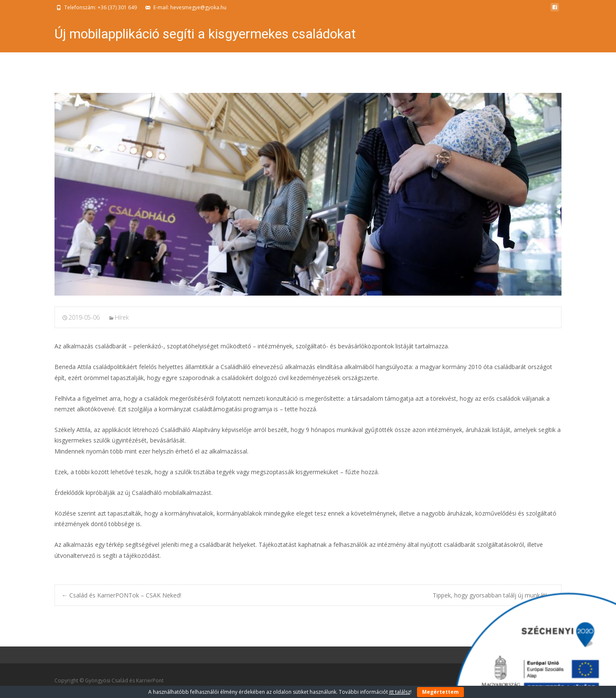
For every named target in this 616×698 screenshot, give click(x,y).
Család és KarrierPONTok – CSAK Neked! (121, 595)
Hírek (122, 317)
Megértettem (440, 692)
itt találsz (400, 692)
